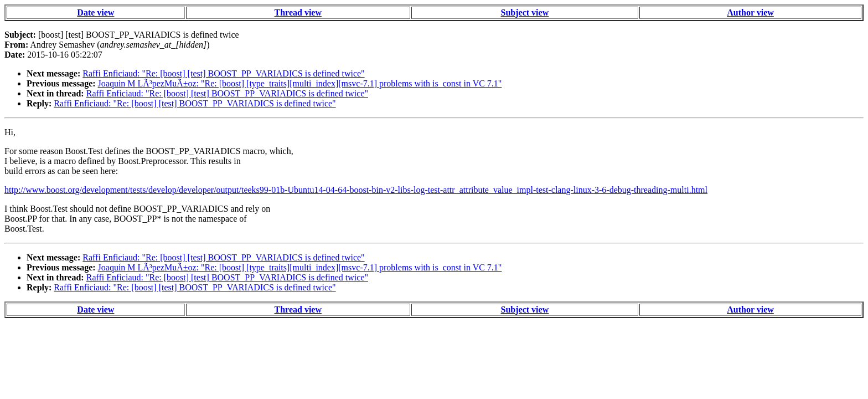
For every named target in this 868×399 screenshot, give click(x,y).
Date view (95, 12)
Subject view (525, 12)
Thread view (298, 12)
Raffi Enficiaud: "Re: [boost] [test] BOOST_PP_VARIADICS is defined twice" (223, 73)
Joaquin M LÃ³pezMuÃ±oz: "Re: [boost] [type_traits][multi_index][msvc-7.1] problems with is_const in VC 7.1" (300, 83)
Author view (750, 12)
